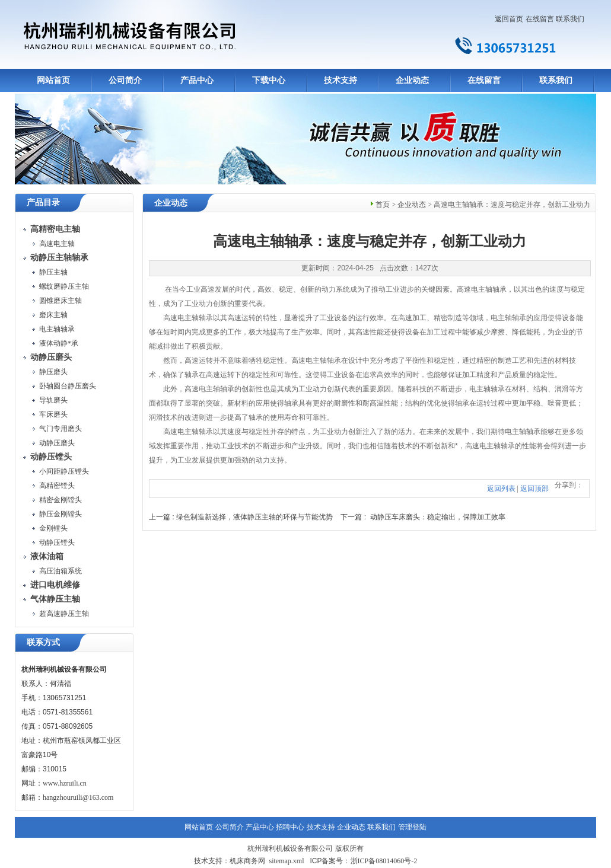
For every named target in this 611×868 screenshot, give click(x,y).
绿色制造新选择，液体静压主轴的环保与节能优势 (254, 517)
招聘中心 (290, 827)
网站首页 (53, 80)
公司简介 (125, 80)
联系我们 (570, 19)
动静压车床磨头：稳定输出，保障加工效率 (438, 517)
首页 (383, 205)
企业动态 (412, 80)
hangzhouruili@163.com (78, 797)
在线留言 (540, 19)
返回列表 (501, 489)
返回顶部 (534, 489)
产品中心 (197, 80)
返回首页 (509, 19)
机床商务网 (247, 861)
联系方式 (43, 642)
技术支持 (340, 80)
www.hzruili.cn (65, 783)
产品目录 (43, 202)
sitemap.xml (286, 861)
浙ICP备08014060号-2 (384, 861)
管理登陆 (412, 827)
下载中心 (269, 80)
